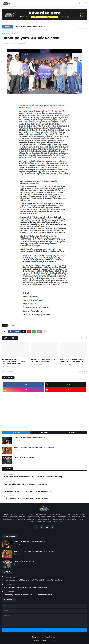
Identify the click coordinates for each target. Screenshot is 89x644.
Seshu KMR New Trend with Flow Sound (29, 27)
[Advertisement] (44, 411)
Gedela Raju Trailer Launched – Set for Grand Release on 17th (73, 360)
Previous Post (9, 371)
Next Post (82, 371)
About (44, 640)
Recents (44, 432)
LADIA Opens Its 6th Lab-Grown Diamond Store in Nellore (27, 499)
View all (84, 338)
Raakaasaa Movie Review (24, 457)
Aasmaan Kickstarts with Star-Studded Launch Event (44, 360)
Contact (52, 640)
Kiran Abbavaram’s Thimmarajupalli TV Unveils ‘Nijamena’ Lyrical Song (14, 361)
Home (5, 33)
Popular (16, 432)
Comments (73, 432)
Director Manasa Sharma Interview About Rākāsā (34, 448)
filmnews (12, 33)
